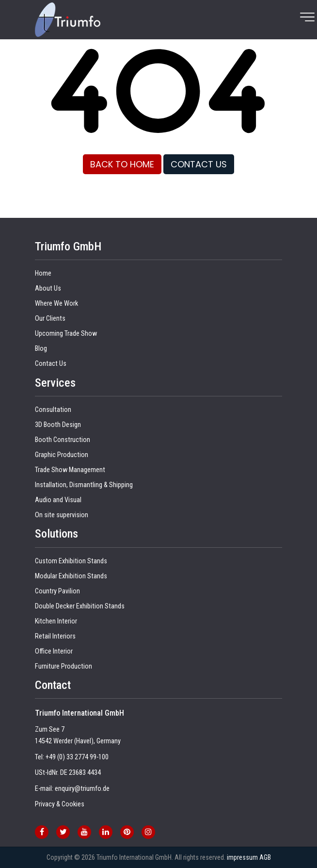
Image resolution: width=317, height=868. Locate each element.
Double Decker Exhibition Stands (80, 606)
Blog (41, 349)
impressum (242, 857)
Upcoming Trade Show (66, 334)
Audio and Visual (58, 500)
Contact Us (51, 364)
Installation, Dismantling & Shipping (84, 485)
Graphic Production (62, 455)
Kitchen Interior (56, 621)
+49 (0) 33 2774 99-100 (77, 757)
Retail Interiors (55, 636)
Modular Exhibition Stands (71, 576)
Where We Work (56, 303)
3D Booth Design (58, 425)
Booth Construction (63, 440)
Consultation (53, 410)
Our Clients (50, 319)
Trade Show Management (70, 470)
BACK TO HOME (122, 164)
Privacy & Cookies (60, 804)
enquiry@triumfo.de (82, 789)
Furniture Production (63, 666)
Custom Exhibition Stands (71, 561)
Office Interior (54, 651)
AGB (265, 857)
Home (43, 273)
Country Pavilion (57, 591)
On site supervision (62, 515)
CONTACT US (199, 164)
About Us (48, 288)
